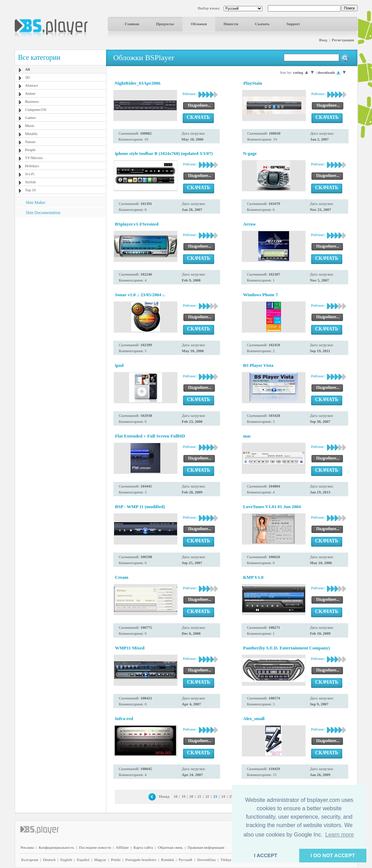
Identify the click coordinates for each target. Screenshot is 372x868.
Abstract (32, 85)
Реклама (27, 847)
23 (215, 796)
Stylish (31, 182)
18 (176, 796)
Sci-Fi (30, 174)
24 (223, 796)
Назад (164, 796)
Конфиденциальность (57, 847)
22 (207, 796)
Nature (30, 142)
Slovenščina (206, 860)
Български (30, 860)
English (66, 860)
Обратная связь (170, 847)
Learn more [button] (339, 835)
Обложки (199, 24)
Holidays (32, 166)
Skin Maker (36, 202)
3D (27, 77)
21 (199, 796)
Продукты (165, 24)
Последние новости (95, 847)
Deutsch (49, 860)
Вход (323, 40)
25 (231, 796)
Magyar (100, 860)
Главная (132, 24)
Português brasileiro (141, 860)
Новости (231, 24)
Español (83, 860)
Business (32, 101)
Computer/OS (36, 109)
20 (191, 796)
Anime (30, 93)
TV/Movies (34, 158)
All (28, 69)
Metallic (32, 134)
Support (293, 24)
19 (184, 796)
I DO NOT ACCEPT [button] (333, 855)
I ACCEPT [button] (266, 855)
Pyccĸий (185, 860)
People (30, 150)
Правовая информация (206, 847)
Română (167, 860)
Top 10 (31, 190)
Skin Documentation (43, 213)
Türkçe (226, 860)
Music (30, 126)
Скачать (262, 24)
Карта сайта (143, 847)
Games (31, 118)
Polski (116, 860)
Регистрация (343, 40)
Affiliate (122, 847)
